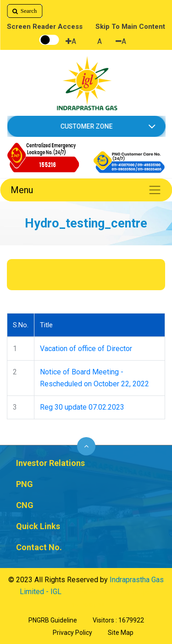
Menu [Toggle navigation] (86, 190)
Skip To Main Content (130, 27)
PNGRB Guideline (53, 620)
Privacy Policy (72, 633)
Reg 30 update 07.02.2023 (82, 407)
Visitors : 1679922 (118, 620)
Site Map (121, 633)
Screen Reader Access (45, 27)
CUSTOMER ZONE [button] (86, 126)
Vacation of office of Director (86, 349)
